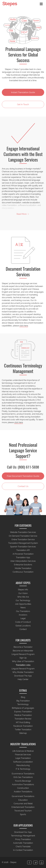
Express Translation (23, 712)
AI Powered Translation (23, 554)
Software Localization (23, 762)
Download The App (23, 676)
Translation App (23, 557)
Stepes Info (23, 590)
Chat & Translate (23, 847)
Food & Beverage (23, 781)
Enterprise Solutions (23, 565)
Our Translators (23, 611)
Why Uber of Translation (23, 661)
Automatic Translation (23, 843)
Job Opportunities (23, 604)
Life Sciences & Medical (23, 751)
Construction (23, 788)
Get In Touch (23, 104)
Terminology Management (23, 836)
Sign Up (23, 658)
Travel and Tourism (23, 811)
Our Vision (23, 593)
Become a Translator (23, 647)
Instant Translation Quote (23, 92)
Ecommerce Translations (23, 774)
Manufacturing (23, 765)
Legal (23, 619)
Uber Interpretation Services (23, 561)
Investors (23, 615)
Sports (23, 814)
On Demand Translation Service (23, 536)
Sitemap (23, 733)
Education (23, 800)
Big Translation (23, 701)
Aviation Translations (23, 792)
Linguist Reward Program (23, 654)
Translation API (23, 550)
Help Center (23, 679)
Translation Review (23, 719)
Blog (23, 697)
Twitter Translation (23, 730)
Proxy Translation (23, 839)
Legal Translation (23, 758)
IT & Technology (23, 769)
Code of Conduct (23, 622)
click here (24, 326)
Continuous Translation (23, 572)
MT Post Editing (23, 722)
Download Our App (23, 832)
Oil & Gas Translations (23, 777)
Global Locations (23, 626)
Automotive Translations (23, 784)
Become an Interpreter (23, 651)
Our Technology (23, 600)
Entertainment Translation (23, 807)
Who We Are (23, 597)
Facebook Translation (23, 726)
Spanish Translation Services (23, 547)
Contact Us (23, 486)
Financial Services (23, 755)
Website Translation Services (23, 532)
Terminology (23, 704)
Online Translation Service (23, 539)
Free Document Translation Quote (23, 476)
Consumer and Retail (23, 804)
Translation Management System (23, 543)
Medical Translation (23, 715)
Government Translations (23, 796)
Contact (23, 629)
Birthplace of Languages (23, 708)
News (23, 608)
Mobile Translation (23, 568)
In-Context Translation (23, 850)
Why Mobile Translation (23, 672)
